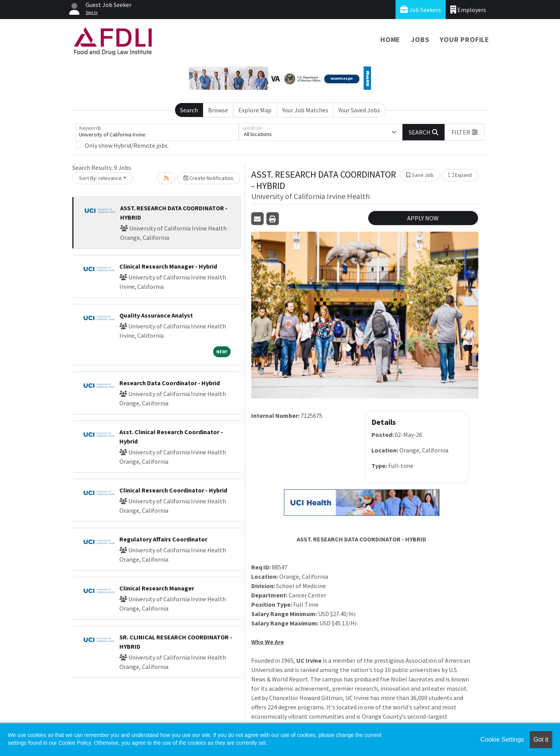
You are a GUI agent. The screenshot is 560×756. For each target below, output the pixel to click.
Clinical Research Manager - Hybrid (168, 266)
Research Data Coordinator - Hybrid (170, 383)
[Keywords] (157, 132)
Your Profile (465, 39)
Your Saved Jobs (359, 110)
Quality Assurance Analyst (156, 315)
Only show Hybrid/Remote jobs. (127, 145)
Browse (218, 110)
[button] (465, 132)
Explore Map (255, 110)
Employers (468, 10)
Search (189, 110)
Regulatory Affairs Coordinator (163, 539)
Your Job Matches (305, 110)
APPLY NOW (423, 218)
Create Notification (208, 178)
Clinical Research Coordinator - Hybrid (173, 490)
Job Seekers (421, 10)
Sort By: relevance (100, 178)
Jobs (420, 39)
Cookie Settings (502, 739)
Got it (541, 739)
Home (390, 39)
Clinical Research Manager (157, 588)
